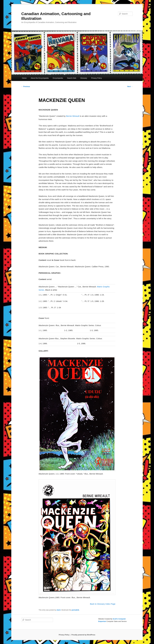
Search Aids (72, 78)
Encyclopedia (58, 78)
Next (130, 87)
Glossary (84, 78)
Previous (26, 87)
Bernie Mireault (73, 116)
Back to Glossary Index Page (103, 604)
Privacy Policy (97, 78)
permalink (75, 610)
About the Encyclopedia (40, 78)
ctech (59, 610)
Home (24, 78)
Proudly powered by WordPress (83, 635)
